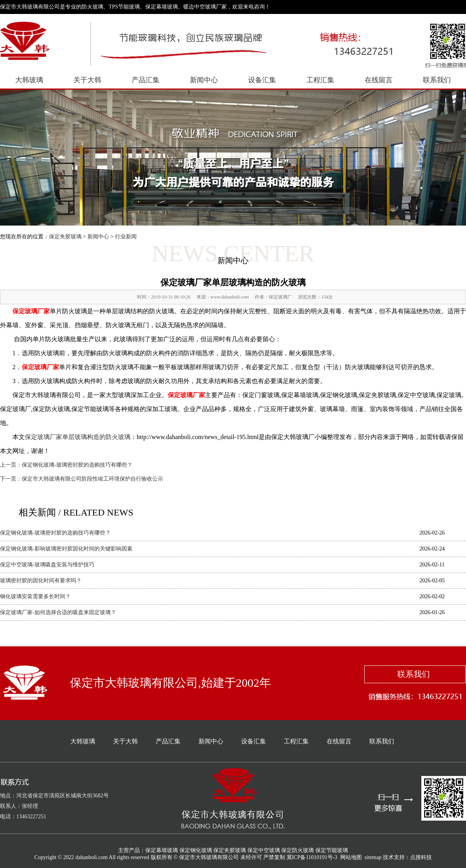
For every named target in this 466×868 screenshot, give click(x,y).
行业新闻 (126, 237)
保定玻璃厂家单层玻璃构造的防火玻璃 (78, 437)
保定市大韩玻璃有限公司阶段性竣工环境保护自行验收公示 (92, 479)
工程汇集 (320, 80)
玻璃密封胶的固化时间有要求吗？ (41, 581)
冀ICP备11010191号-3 (312, 857)
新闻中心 (204, 80)
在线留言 (379, 80)
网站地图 (351, 857)
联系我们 (437, 80)
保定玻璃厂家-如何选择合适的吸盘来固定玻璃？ (58, 612)
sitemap (373, 857)
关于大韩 (87, 80)
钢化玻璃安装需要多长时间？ (35, 596)
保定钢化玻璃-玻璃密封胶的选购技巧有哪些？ (77, 465)
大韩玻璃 (29, 80)
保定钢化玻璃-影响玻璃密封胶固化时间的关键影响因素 (66, 549)
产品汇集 (146, 80)
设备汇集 (262, 80)
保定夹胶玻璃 (65, 237)
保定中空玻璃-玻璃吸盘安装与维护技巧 (47, 565)
